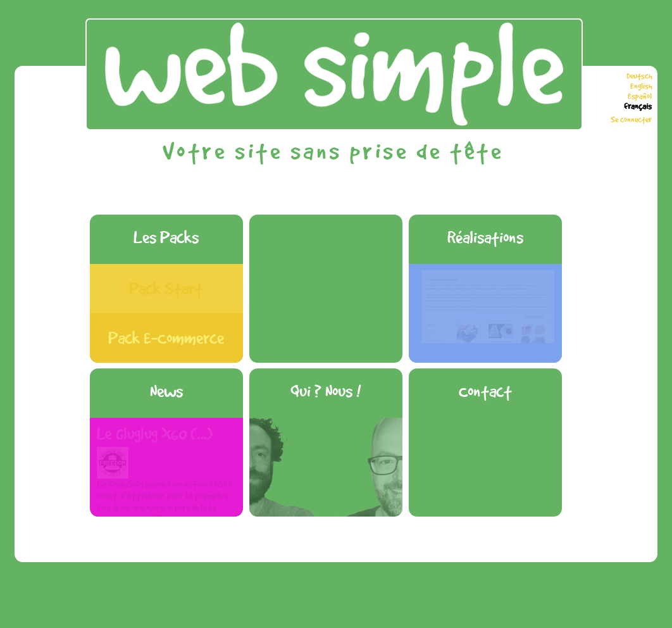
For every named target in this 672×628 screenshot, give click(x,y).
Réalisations (485, 237)
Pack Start (166, 288)
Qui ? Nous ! (326, 391)
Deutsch (639, 76)
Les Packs (166, 237)
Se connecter (631, 120)
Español (640, 96)
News (166, 391)
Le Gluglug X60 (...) (155, 434)
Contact (485, 391)
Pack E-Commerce (166, 338)
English (641, 86)
